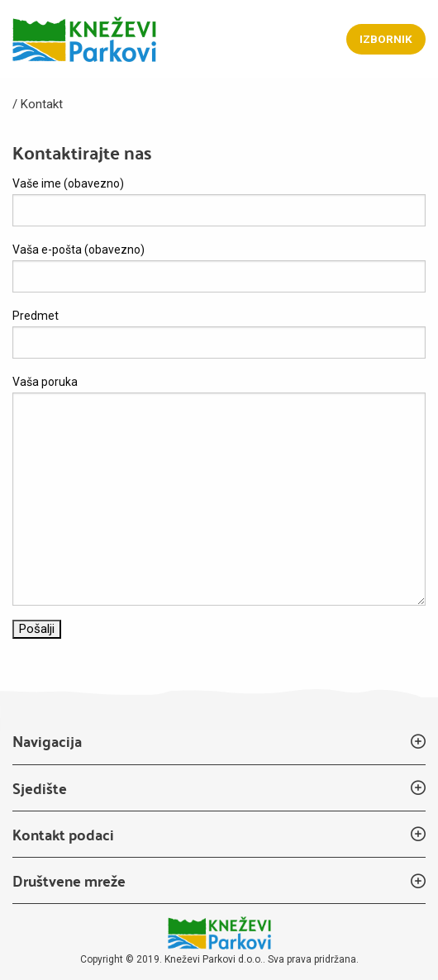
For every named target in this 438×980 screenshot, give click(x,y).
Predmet (219, 334)
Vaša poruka (219, 490)
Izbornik (386, 39)
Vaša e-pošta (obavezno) (219, 268)
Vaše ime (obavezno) (219, 202)
